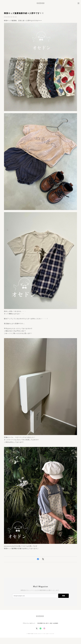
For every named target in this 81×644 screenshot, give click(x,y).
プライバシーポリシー (29, 623)
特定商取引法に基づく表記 (45, 623)
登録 (63, 596)
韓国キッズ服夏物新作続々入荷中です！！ (24, 13)
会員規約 (56, 623)
